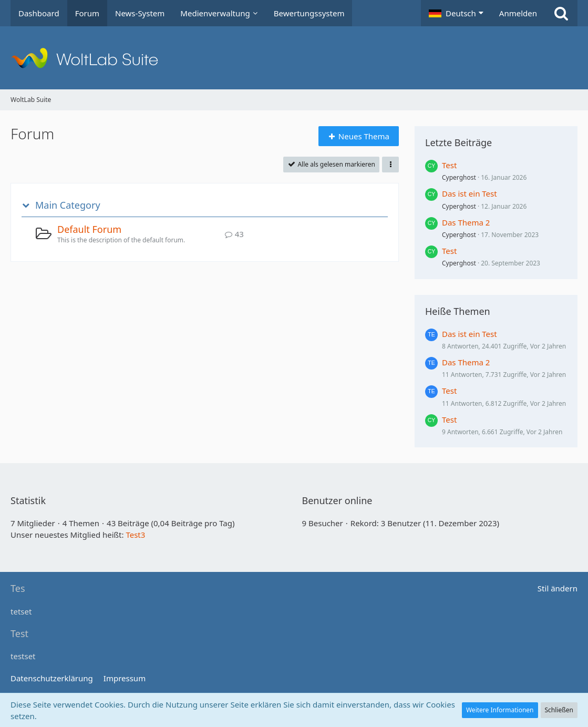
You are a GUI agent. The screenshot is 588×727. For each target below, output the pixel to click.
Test (449, 165)
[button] (456, 13)
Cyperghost (459, 177)
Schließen (559, 710)
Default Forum (89, 229)
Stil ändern (558, 588)
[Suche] (561, 13)
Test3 (135, 535)
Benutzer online (337, 500)
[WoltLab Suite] (294, 58)
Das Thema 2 (466, 222)
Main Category (68, 205)
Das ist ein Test (470, 193)
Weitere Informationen (500, 710)
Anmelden (518, 13)
